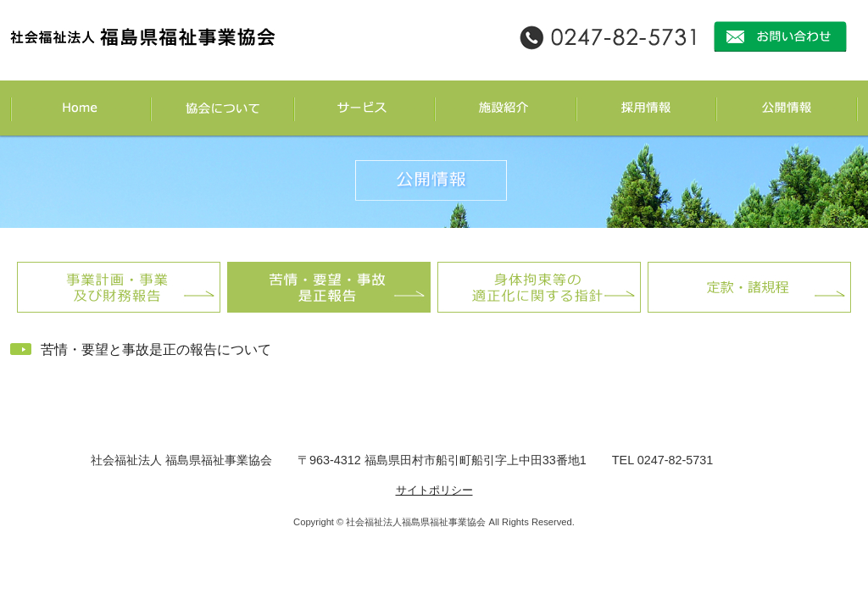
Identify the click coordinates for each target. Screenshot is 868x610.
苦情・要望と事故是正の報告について (156, 349)
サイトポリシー (434, 490)
